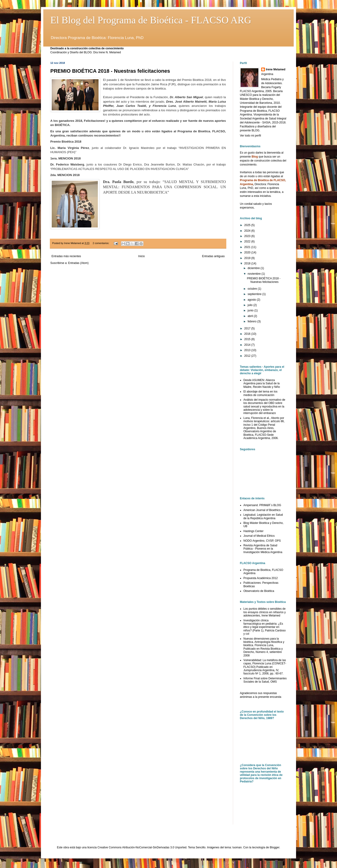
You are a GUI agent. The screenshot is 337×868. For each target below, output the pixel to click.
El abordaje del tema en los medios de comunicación (260, 393)
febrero (252, 321)
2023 (248, 236)
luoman (237, 847)
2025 (248, 225)
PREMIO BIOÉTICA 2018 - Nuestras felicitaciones (110, 71)
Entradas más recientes (66, 256)
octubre (253, 289)
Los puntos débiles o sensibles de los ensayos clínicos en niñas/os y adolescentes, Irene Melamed (265, 612)
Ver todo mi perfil (250, 136)
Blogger (275, 847)
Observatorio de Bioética (259, 591)
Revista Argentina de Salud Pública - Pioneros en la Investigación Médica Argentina (263, 549)
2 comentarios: (101, 243)
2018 (248, 263)
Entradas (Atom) (78, 263)
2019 (248, 258)
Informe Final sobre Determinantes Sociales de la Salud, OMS (265, 680)
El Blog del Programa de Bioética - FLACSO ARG (151, 20)
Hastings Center (253, 531)
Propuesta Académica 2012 (261, 578)
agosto (252, 300)
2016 (248, 334)
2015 (248, 339)
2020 (248, 252)
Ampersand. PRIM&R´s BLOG (262, 505)
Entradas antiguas (213, 256)
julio (251, 305)
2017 (248, 328)
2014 (248, 345)
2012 (248, 356)
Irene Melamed (276, 69)
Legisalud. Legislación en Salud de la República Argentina (263, 516)
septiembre (255, 294)
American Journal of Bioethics (262, 510)
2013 (248, 350)
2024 (248, 231)
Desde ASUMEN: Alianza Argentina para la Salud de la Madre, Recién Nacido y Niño (262, 384)
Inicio (142, 256)
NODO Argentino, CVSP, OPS (262, 541)
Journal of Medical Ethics (259, 536)
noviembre (255, 274)
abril (251, 316)
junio (251, 310)
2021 (248, 247)
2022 (248, 241)
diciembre (254, 268)
